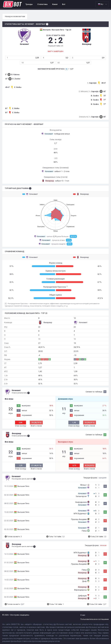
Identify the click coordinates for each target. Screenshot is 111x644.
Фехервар (81, 194)
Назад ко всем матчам (15, 16)
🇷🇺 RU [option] (101, 4)
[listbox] (102, 4)
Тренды (29, 4)
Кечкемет (30, 194)
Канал (55, 4)
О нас (83, 615)
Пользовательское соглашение (95, 619)
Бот (64, 4)
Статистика (42, 4)
